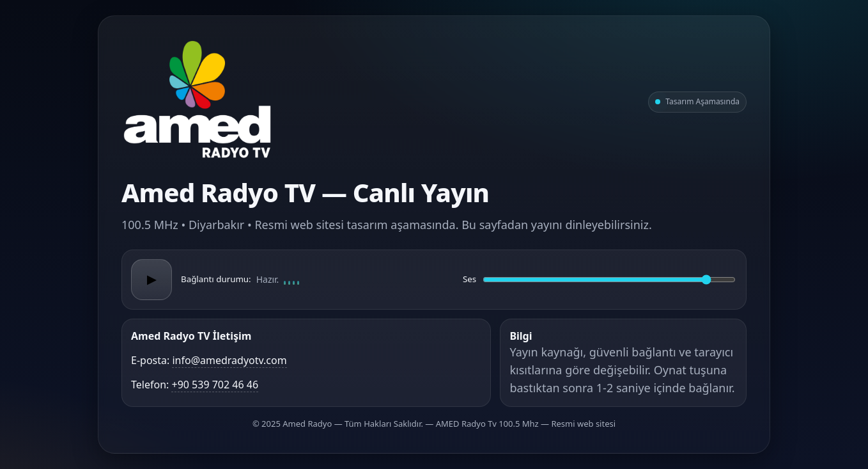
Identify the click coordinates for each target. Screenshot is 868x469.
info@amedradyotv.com (229, 360)
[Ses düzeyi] (609, 280)
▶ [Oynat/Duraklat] (151, 280)
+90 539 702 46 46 (215, 385)
